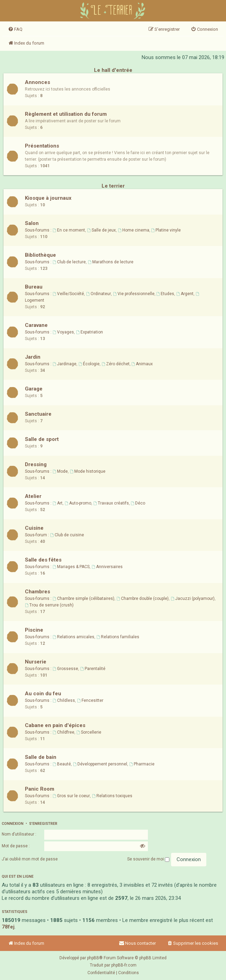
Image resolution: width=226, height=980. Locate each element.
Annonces (37, 82)
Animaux (142, 364)
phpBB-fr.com (124, 965)
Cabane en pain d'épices (55, 725)
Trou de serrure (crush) (49, 605)
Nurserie (36, 662)
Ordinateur (98, 294)
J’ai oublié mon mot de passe (30, 859)
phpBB (93, 958)
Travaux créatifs (111, 503)
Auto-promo (78, 503)
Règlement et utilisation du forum (66, 114)
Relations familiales (118, 637)
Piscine (34, 630)
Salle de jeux (101, 230)
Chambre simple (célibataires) (83, 599)
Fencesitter (90, 700)
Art (58, 503)
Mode (60, 471)
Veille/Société (68, 294)
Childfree (63, 732)
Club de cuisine (67, 535)
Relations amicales (73, 637)
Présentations (42, 146)
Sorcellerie (89, 732)
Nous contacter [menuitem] (137, 943)
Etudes (166, 294)
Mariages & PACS (71, 567)
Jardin (33, 357)
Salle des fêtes (43, 560)
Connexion (13, 824)
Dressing (36, 464)
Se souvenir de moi (148, 859)
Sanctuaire (38, 414)
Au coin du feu (43, 694)
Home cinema (134, 230)
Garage (34, 389)
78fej (8, 927)
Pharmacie (142, 764)
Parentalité (93, 669)
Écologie (89, 364)
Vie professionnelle (134, 294)
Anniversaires (107, 567)
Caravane (36, 325)
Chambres (37, 592)
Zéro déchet (116, 364)
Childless (64, 700)
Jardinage (64, 364)
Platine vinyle (166, 230)
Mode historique (88, 471)
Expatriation (90, 332)
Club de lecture (69, 262)
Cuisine (34, 528)
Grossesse (65, 669)
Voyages (63, 332)
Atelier (33, 496)
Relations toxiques (112, 796)
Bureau (34, 287)
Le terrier (113, 186)
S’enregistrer (43, 824)
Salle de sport (42, 439)
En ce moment (69, 230)
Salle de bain (41, 757)
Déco (138, 503)
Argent (185, 294)
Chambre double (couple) (143, 599)
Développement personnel (100, 764)
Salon (32, 223)
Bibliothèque (40, 255)
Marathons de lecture (111, 262)
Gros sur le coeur (71, 796)
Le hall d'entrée (113, 70)
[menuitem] (15, 29)
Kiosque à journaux (48, 198)
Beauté (62, 764)
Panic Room (40, 789)
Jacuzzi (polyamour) (193, 599)
